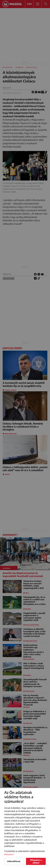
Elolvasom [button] (9, 854)
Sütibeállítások (14, 861)
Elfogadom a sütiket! (36, 861)
